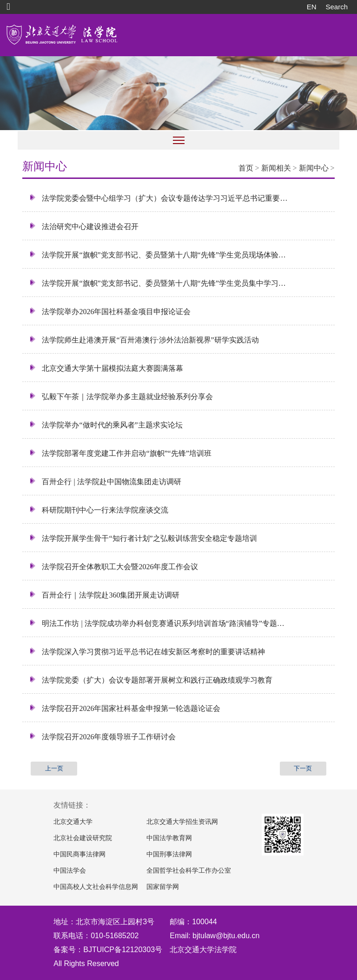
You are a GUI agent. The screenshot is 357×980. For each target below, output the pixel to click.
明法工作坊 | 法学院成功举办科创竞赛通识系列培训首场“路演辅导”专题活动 (159, 623)
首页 (246, 168)
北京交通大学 (73, 822)
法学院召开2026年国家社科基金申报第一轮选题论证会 (125, 708)
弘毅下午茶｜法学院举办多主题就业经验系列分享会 (121, 396)
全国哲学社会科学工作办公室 (189, 871)
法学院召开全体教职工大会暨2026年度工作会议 (114, 566)
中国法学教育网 (169, 838)
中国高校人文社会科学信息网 (96, 887)
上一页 (54, 768)
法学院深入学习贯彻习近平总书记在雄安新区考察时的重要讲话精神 (147, 651)
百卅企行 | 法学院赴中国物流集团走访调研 (105, 481)
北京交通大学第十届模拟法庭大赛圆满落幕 (106, 368)
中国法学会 (70, 871)
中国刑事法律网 (169, 854)
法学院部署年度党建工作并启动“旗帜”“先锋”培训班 (120, 453)
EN (312, 7)
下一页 (303, 768)
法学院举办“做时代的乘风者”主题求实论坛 (106, 425)
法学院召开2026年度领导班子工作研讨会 (102, 737)
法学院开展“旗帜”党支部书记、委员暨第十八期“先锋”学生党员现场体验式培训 (159, 255)
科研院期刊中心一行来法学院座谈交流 (99, 510)
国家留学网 (163, 887)
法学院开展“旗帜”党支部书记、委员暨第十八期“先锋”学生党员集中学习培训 (159, 283)
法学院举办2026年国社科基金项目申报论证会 (110, 311)
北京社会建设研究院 (83, 838)
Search (337, 7)
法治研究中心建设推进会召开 (84, 226)
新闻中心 (314, 168)
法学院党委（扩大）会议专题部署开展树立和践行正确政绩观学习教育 (151, 680)
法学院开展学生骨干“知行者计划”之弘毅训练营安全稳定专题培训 (143, 538)
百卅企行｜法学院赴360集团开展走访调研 (104, 595)
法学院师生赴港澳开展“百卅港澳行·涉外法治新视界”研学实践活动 (144, 340)
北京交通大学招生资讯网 (182, 822)
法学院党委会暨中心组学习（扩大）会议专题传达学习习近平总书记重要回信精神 (159, 198)
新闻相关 (276, 168)
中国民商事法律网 (79, 854)
